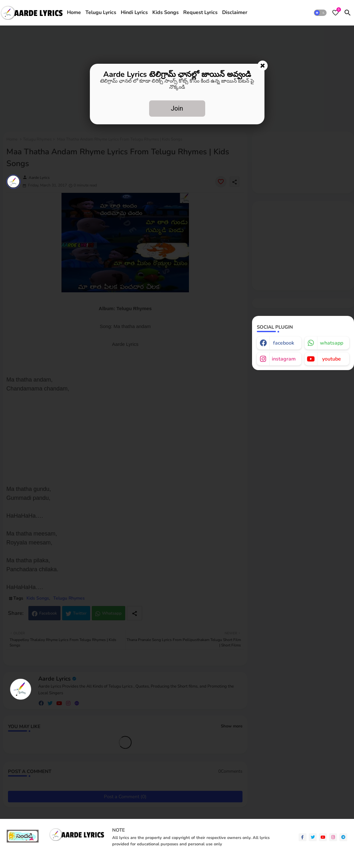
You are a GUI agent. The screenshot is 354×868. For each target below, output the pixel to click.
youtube (332, 359)
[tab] (74, 13)
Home (74, 12)
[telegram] (343, 837)
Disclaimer (235, 12)
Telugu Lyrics (101, 12)
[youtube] (323, 837)
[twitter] (313, 837)
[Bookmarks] (336, 13)
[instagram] (333, 837)
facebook (284, 343)
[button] (320, 13)
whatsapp (332, 343)
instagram (284, 359)
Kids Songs (166, 12)
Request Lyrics (200, 12)
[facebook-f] (303, 837)
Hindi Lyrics (134, 12)
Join (177, 108)
